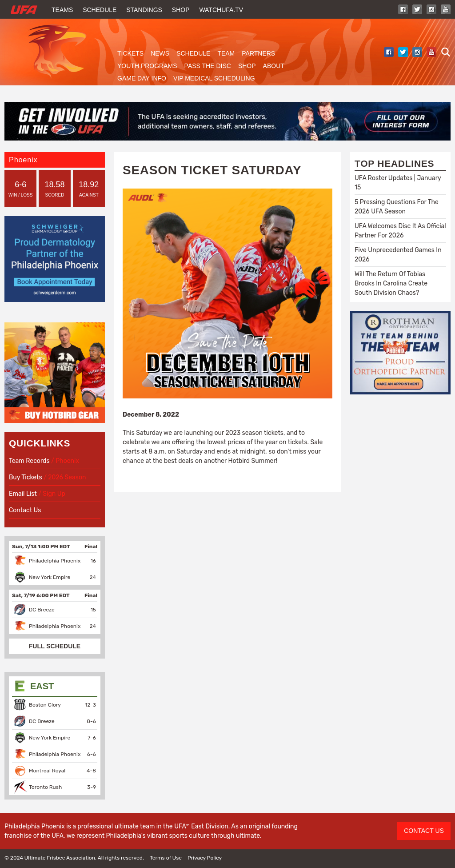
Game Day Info (142, 78)
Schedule (100, 10)
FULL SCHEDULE (55, 646)
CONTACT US (424, 831)
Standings (144, 10)
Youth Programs (147, 66)
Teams (62, 10)
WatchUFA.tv (221, 10)
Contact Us (25, 510)
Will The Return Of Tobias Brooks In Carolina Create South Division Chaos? (391, 283)
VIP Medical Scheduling (214, 78)
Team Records (30, 461)
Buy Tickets (26, 477)
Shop (181, 10)
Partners (258, 53)
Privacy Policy (205, 858)
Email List (23, 494)
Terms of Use (166, 858)
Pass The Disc (208, 66)
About (274, 66)
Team (226, 53)
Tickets (130, 53)
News (160, 53)
